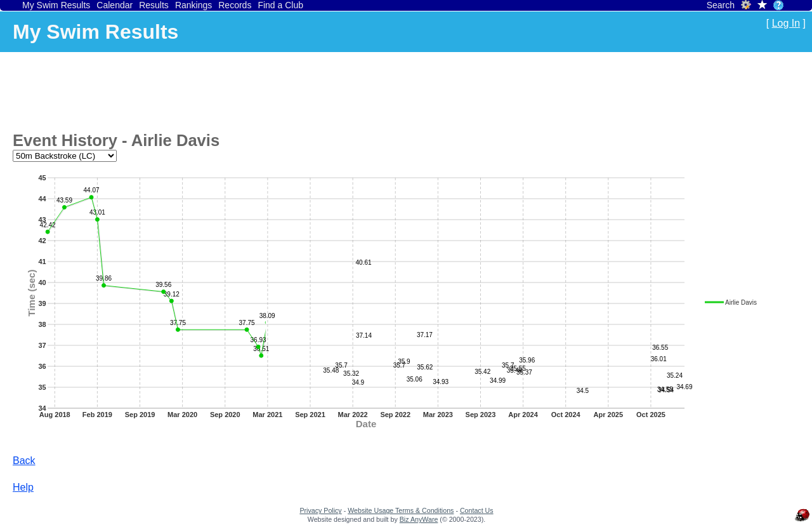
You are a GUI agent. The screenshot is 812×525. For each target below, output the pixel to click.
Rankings (193, 5)
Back (24, 461)
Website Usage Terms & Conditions (401, 510)
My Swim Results (56, 5)
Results (154, 5)
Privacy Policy (320, 510)
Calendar (115, 5)
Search (721, 5)
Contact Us (477, 510)
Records (235, 5)
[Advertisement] (244, 90)
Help (23, 487)
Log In (786, 23)
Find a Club (280, 5)
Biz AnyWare (419, 519)
